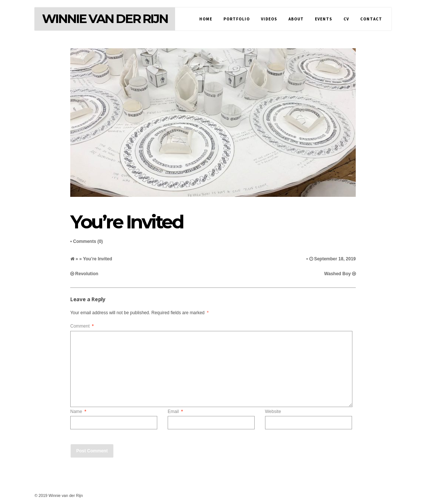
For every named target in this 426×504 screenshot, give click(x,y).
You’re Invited (127, 222)
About (296, 19)
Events (324, 19)
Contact (371, 19)
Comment (82, 326)
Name (78, 412)
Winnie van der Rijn (105, 19)
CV (346, 19)
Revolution (87, 274)
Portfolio (237, 19)
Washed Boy (338, 274)
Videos (269, 19)
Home (206, 19)
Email (175, 412)
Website (273, 412)
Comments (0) (88, 241)
